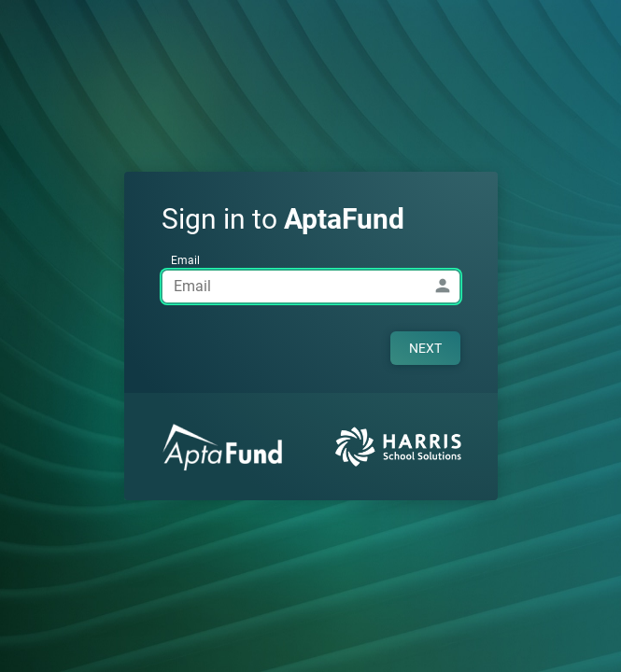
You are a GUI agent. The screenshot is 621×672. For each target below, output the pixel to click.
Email (185, 260)
